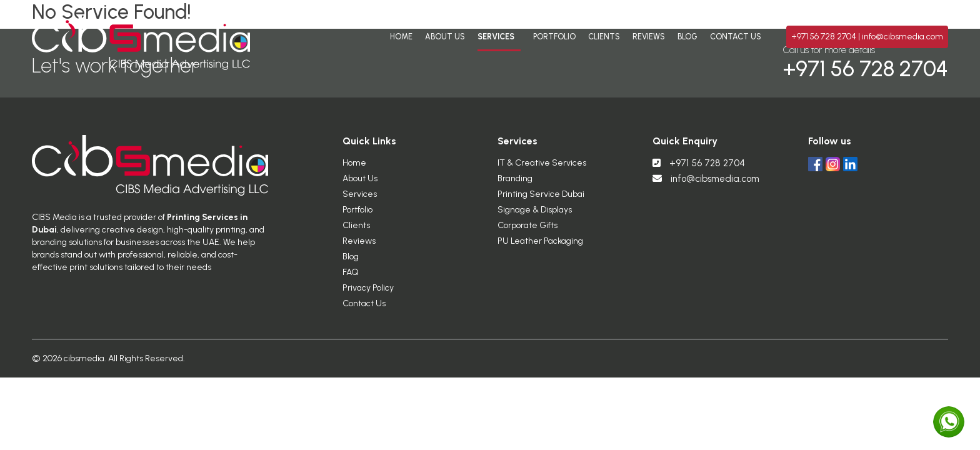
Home (401, 37)
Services (496, 37)
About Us (445, 37)
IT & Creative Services (542, 168)
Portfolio (554, 37)
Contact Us (736, 37)
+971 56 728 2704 (825, 37)
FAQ (351, 277)
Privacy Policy (368, 293)
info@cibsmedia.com (902, 37)
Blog (687, 37)
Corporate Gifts (527, 230)
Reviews (649, 37)
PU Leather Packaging (540, 246)
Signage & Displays (535, 215)
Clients (604, 37)
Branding (515, 183)
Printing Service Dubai (541, 199)
